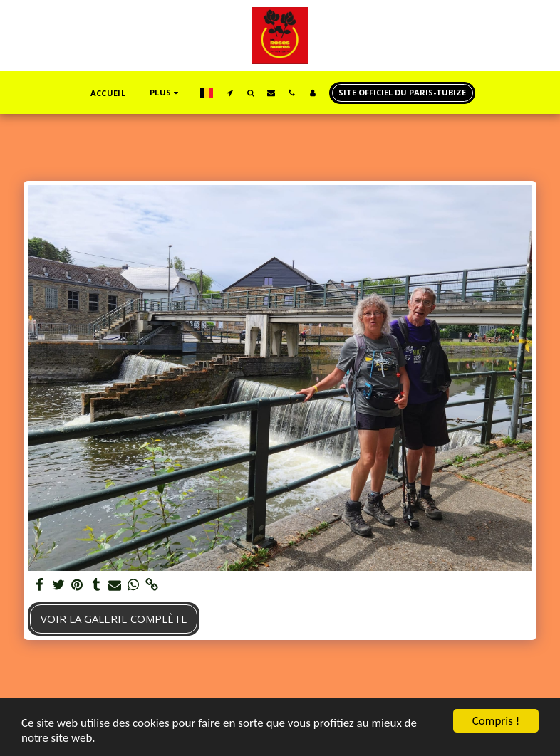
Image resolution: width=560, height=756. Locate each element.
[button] (230, 93)
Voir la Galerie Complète (114, 619)
